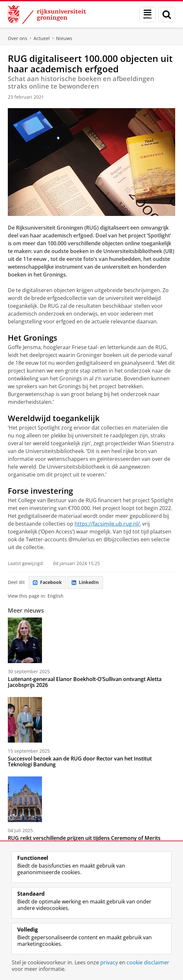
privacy (109, 962)
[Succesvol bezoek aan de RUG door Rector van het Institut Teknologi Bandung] (91, 720)
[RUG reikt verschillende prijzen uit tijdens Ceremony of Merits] (91, 799)
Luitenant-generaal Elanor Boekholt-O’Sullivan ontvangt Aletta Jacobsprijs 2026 (85, 682)
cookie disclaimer (148, 962)
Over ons (18, 38)
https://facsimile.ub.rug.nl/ (107, 524)
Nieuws (64, 38)
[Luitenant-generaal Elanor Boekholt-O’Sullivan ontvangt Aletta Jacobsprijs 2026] (91, 640)
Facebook (47, 582)
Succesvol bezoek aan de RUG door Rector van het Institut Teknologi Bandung (80, 761)
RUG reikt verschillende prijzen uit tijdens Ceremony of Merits (84, 838)
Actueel (42, 38)
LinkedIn (85, 582)
